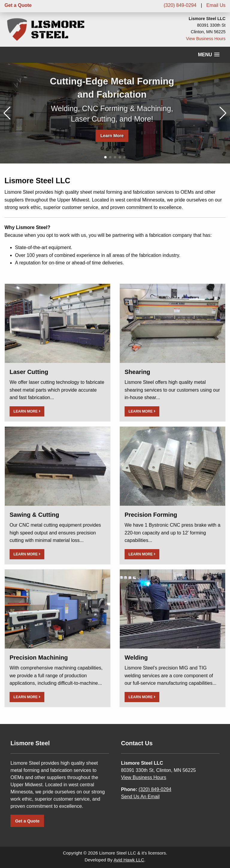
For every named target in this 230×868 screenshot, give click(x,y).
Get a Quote (18, 5)
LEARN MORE (27, 411)
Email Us (216, 5)
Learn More (112, 136)
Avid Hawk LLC (129, 860)
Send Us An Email (140, 797)
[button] (223, 113)
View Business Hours (206, 39)
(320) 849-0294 (180, 5)
